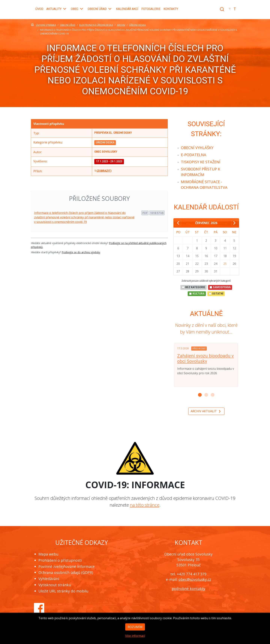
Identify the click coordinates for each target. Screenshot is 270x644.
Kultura (197, 294)
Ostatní (216, 294)
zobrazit (104, 171)
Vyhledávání (49, 579)
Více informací (135, 641)
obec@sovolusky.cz (195, 579)
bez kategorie (193, 287)
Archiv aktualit (206, 411)
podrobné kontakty (189, 589)
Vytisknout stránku (55, 585)
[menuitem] (197, 148)
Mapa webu (48, 554)
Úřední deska (105, 142)
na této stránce (145, 505)
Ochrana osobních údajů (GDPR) (66, 572)
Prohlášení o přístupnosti (60, 560)
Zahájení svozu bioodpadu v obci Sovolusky (205, 359)
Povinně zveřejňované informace (67, 566)
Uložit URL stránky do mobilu (63, 591)
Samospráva (220, 287)
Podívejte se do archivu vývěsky (81, 252)
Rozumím (135, 632)
